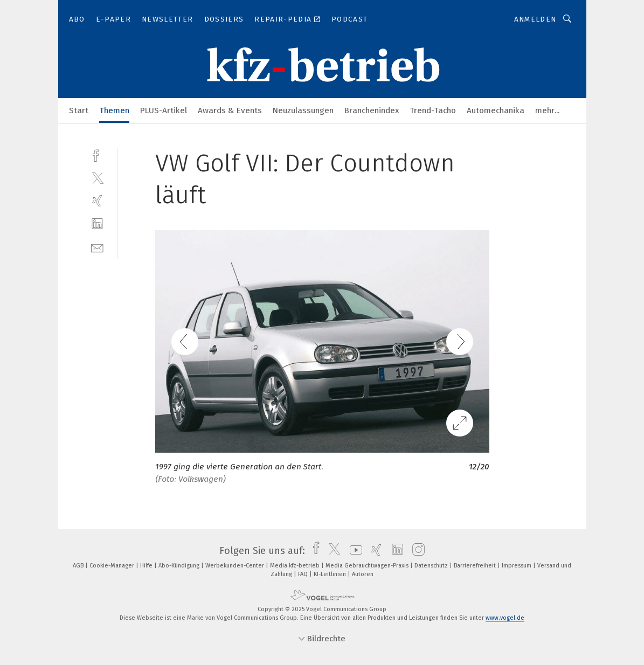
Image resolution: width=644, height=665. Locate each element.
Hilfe (147, 566)
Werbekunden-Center (236, 566)
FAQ (304, 574)
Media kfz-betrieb (296, 566)
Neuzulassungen (303, 110)
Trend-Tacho (433, 110)
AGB (79, 566)
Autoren (363, 574)
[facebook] (97, 154)
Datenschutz (432, 566)
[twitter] (97, 178)
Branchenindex (372, 110)
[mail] (97, 247)
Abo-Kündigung (180, 566)
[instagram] (416, 551)
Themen (114, 110)
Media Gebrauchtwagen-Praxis (368, 566)
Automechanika (496, 110)
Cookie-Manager (113, 566)
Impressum (517, 566)
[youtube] (353, 551)
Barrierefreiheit (476, 566)
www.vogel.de (505, 618)
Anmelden (535, 19)
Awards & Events (230, 110)
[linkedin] (97, 224)
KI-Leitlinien (331, 574)
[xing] (97, 201)
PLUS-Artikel (164, 110)
